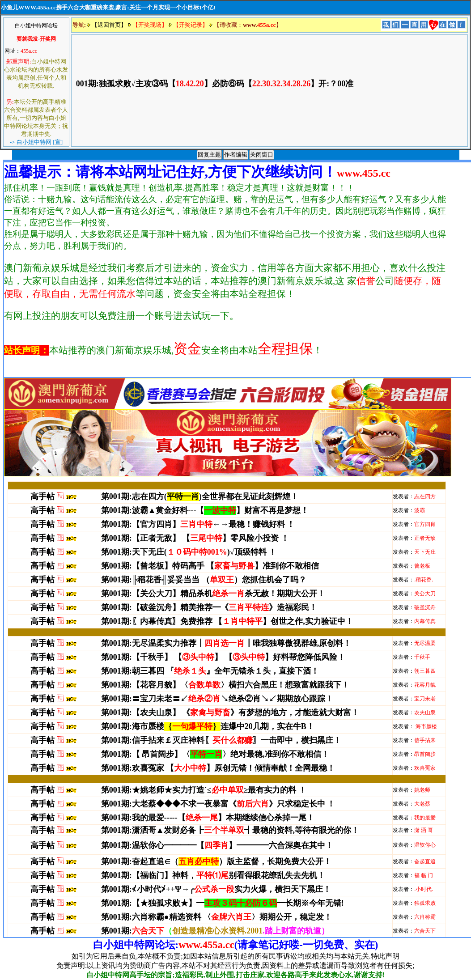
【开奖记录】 (191, 25)
